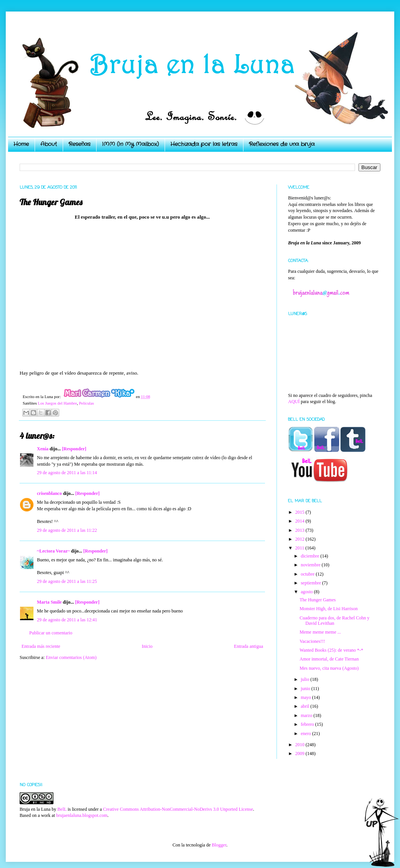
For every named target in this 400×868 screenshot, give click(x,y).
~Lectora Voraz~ (53, 551)
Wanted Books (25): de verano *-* (331, 650)
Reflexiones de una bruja (282, 144)
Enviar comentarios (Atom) (71, 657)
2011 (301, 548)
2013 (301, 530)
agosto (307, 592)
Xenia (43, 449)
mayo (307, 697)
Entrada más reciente (41, 646)
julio (306, 679)
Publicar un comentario (51, 633)
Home (21, 144)
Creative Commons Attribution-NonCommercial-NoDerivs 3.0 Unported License (178, 809)
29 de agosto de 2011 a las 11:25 (67, 581)
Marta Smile (49, 602)
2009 (301, 753)
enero (307, 734)
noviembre (311, 565)
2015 (301, 512)
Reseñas (79, 144)
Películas (86, 403)
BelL (62, 809)
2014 (301, 521)
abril (306, 706)
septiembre (312, 583)
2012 (301, 539)
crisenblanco (49, 493)
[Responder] (74, 449)
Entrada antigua (248, 646)
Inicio (147, 646)
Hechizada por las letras (204, 144)
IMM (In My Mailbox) (130, 144)
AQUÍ (294, 402)
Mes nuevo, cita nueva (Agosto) (329, 668)
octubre (308, 574)
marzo (307, 715)
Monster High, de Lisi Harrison (329, 609)
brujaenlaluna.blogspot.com (82, 815)
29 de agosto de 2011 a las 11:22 (67, 530)
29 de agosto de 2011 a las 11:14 (67, 473)
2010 (301, 745)
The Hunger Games (318, 600)
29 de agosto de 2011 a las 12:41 (67, 620)
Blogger (219, 845)
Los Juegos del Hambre (57, 403)
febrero (308, 724)
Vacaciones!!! (312, 641)
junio (306, 689)
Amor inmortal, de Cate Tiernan (329, 659)
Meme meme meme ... (320, 632)
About (49, 144)
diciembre (311, 556)
